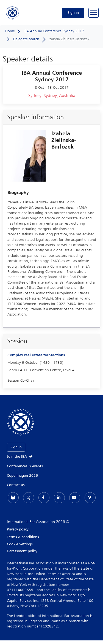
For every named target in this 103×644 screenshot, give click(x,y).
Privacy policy (18, 529)
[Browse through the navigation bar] (94, 13)
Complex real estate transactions (36, 355)
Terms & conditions (23, 537)
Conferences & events (25, 466)
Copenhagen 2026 (22, 476)
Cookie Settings (20, 544)
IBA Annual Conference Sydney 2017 (54, 31)
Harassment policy (22, 551)
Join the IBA (20, 457)
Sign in (73, 13)
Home (10, 31)
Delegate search (26, 39)
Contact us (16, 485)
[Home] (13, 13)
